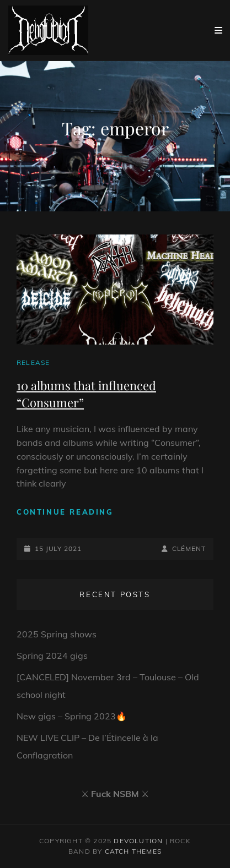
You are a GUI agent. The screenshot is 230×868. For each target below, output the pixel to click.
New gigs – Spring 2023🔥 (72, 716)
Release (33, 362)
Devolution (138, 841)
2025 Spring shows (57, 634)
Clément (189, 548)
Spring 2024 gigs (52, 656)
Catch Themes (133, 851)
